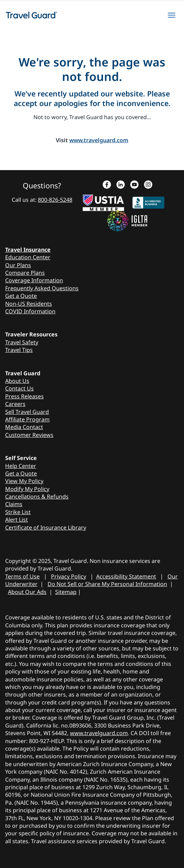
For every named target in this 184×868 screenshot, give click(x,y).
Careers (15, 404)
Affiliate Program (27, 419)
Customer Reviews (29, 435)
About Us (17, 381)
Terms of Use (22, 576)
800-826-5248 (55, 200)
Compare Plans (25, 273)
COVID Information (30, 311)
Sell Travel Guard (27, 412)
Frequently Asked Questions (42, 288)
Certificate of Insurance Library (46, 527)
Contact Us (19, 388)
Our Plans (18, 265)
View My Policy (24, 481)
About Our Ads (27, 592)
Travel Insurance (28, 250)
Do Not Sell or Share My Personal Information (107, 584)
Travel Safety (22, 342)
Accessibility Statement (126, 576)
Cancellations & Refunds (37, 496)
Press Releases (24, 396)
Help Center (21, 466)
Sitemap (66, 592)
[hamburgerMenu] (172, 15)
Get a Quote (21, 296)
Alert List (17, 520)
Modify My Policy (27, 489)
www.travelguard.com (99, 140)
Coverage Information (34, 280)
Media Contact (24, 427)
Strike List (18, 512)
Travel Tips (19, 350)
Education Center (28, 257)
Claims (14, 504)
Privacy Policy (69, 576)
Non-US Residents (29, 304)
